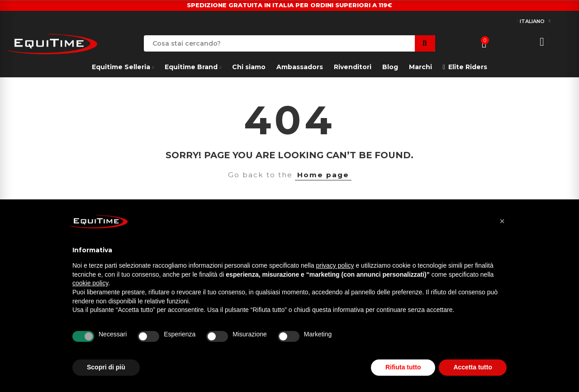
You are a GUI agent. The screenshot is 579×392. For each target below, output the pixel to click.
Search (425, 43)
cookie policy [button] (90, 283)
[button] (502, 221)
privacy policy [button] (335, 265)
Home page (323, 175)
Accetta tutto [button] (473, 367)
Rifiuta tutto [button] (403, 367)
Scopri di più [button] (106, 367)
